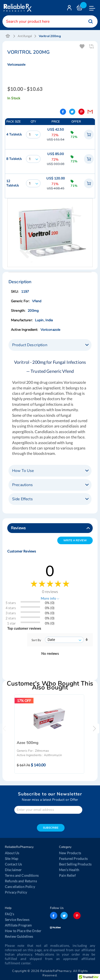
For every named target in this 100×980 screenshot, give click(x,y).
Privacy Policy (16, 892)
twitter (64, 916)
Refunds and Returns (21, 881)
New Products (70, 853)
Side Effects (22, 499)
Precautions (23, 485)
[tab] (50, 345)
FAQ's (9, 914)
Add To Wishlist (82, 47)
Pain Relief (67, 875)
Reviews (18, 528)
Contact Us (13, 864)
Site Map (12, 859)
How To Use (23, 471)
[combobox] (50, 21)
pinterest (77, 916)
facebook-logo (54, 916)
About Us (12, 853)
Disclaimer (13, 870)
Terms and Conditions (22, 875)
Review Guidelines (19, 936)
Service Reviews (17, 920)
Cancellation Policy (20, 887)
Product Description (30, 345)
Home (8, 36)
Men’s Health (69, 870)
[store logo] (17, 8)
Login (70, 9)
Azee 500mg (28, 743)
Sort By (36, 640)
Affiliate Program (18, 925)
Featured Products (73, 859)
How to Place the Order (23, 931)
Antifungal (25, 36)
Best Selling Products (75, 864)
